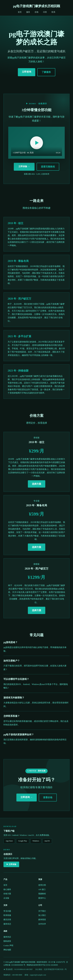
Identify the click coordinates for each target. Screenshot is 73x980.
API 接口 (42, 889)
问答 (45, 12)
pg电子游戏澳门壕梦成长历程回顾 (36, 6)
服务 (28, 12)
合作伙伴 (42, 924)
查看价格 (48, 797)
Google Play (23, 841)
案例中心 (42, 898)
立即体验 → (24, 166)
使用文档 (42, 885)
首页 (20, 12)
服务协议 (7, 937)
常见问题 (7, 911)
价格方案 (7, 894)
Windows (36, 841)
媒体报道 (42, 919)
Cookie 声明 (8, 945)
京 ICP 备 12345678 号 (57, 962)
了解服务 (46, 72)
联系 (53, 12)
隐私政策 (7, 941)
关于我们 (42, 911)
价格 (37, 12)
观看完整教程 (48, 167)
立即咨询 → (27, 797)
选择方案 (37, 484)
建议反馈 (7, 919)
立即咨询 (27, 72)
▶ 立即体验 (11, 864)
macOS (47, 841)
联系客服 (7, 915)
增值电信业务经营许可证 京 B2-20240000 (42, 965)
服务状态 (7, 924)
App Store (9, 841)
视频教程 (42, 894)
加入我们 (42, 915)
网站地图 (7, 950)
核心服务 (7, 889)
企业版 (6, 898)
